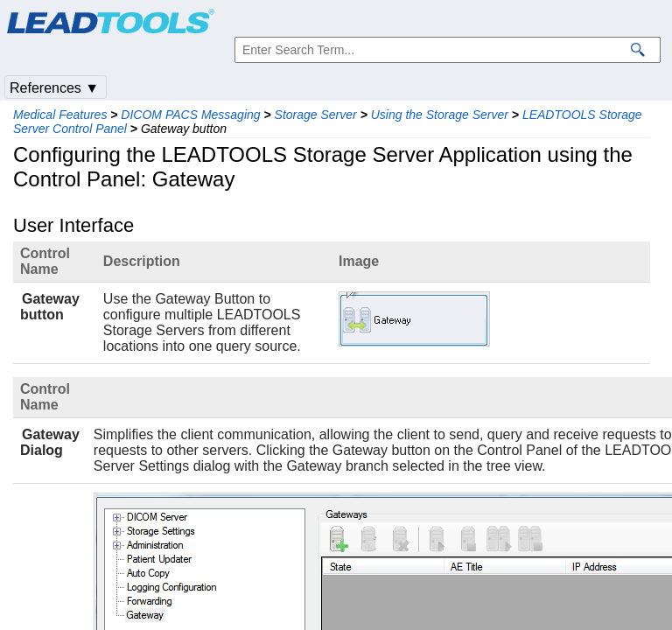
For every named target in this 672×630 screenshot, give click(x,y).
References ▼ (54, 88)
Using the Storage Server (440, 115)
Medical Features (60, 115)
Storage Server (316, 115)
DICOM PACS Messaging (190, 115)
